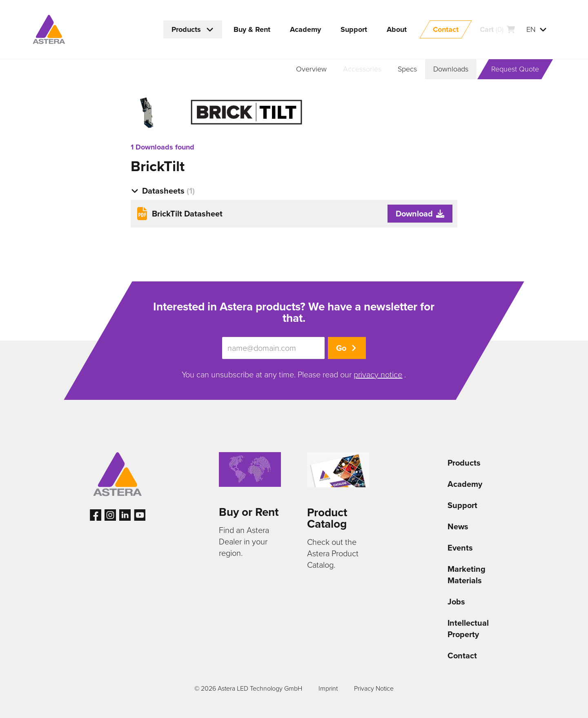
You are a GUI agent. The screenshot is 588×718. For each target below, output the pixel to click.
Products (464, 463)
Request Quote (515, 69)
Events (460, 548)
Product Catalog (327, 518)
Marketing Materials (467, 575)
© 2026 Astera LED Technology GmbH (248, 688)
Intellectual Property (468, 629)
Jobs (456, 602)
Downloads (451, 69)
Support (462, 505)
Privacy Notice (374, 688)
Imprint (328, 688)
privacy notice (378, 375)
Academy (465, 484)
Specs (407, 69)
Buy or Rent (249, 512)
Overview (311, 69)
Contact (462, 656)
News (458, 526)
